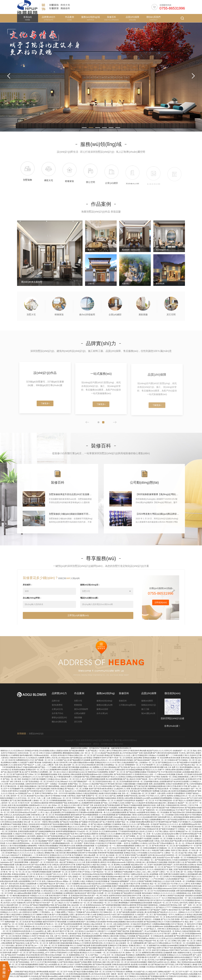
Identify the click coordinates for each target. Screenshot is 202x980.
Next (193, 76)
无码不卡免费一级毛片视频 (38, 974)
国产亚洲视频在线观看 (156, 976)
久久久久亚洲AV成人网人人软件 (112, 976)
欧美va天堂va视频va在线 (120, 979)
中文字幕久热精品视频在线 (137, 974)
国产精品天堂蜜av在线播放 (84, 972)
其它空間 (78, 722)
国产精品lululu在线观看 (164, 979)
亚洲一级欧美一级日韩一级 (116, 974)
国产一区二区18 (191, 972)
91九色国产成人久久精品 (143, 972)
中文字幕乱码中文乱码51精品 (176, 976)
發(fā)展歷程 (57, 705)
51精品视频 (75, 976)
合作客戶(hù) (57, 713)
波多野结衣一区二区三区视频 (79, 979)
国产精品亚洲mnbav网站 (48, 976)
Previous (9, 76)
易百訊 (96, 744)
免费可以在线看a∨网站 (58, 979)
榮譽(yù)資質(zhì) (59, 717)
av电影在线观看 (64, 976)
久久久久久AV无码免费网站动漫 (142, 979)
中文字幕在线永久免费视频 (122, 972)
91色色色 (35, 976)
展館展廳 (78, 717)
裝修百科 (123, 701)
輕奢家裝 (78, 705)
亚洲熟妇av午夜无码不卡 (100, 979)
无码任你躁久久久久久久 (90, 976)
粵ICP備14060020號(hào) (126, 740)
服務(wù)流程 (102, 709)
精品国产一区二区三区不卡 (174, 972)
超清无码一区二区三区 (157, 974)
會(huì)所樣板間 (81, 709)
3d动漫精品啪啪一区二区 (59, 974)
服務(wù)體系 (147, 701)
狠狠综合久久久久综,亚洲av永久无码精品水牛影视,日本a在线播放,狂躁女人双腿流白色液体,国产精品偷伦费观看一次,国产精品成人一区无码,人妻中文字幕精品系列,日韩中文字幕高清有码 (70, 751)
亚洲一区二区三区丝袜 (103, 972)
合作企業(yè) (102, 713)
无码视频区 (193, 976)
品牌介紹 (56, 701)
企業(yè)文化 (57, 709)
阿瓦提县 (32, 972)
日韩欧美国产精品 (21, 972)
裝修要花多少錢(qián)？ (40, 591)
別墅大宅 (78, 701)
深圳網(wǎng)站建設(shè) (112, 744)
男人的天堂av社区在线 (97, 974)
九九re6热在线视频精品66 (18, 974)
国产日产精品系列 (173, 974)
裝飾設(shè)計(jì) (149, 705)
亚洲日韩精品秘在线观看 (78, 974)
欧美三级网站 (158, 972)
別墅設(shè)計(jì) (36, 734)
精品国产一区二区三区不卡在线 (61, 972)
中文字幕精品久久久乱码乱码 (136, 976)
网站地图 (143, 751)
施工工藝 (145, 709)
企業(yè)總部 (80, 713)
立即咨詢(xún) (161, 615)
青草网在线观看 (42, 972)
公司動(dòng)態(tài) (127, 705)
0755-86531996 (172, 8)
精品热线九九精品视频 (189, 974)
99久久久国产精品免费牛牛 (20, 976)
